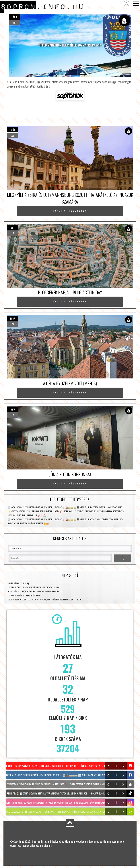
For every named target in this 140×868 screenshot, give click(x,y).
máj (13, 130)
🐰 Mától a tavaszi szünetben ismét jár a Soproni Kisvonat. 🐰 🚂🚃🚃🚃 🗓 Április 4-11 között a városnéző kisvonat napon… (66, 519)
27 (13, 324)
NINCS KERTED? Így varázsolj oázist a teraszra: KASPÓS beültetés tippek (40, 766)
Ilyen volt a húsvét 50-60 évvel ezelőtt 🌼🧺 (28, 523)
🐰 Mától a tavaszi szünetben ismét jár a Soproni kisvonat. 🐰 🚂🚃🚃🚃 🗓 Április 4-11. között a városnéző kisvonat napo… (66, 507)
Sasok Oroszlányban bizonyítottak (24, 595)
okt (13, 228)
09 (15, 23)
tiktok (131, 793)
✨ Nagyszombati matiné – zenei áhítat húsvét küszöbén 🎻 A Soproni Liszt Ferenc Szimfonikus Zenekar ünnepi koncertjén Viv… (66, 511)
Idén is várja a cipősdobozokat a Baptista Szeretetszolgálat (36, 591)
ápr (15, 17)
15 (13, 233)
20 (13, 135)
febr (13, 318)
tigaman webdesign (77, 841)
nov (13, 409)
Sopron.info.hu (41, 841)
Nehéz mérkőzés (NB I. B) (18, 583)
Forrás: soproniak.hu (70, 96)
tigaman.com (111, 841)
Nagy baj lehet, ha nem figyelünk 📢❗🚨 (27, 515)
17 (13, 415)
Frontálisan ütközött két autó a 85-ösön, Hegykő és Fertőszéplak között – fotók (45, 599)
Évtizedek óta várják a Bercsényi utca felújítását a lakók (34, 587)
